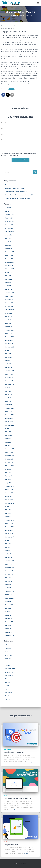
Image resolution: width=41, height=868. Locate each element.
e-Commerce (9, 645)
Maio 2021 (8, 398)
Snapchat (8, 682)
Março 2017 (8, 557)
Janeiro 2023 (9, 334)
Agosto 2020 (9, 428)
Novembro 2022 (10, 340)
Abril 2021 (8, 401)
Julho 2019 (8, 473)
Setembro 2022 (9, 347)
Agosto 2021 (9, 388)
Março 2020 (8, 445)
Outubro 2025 (9, 228)
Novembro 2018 (10, 496)
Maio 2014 (8, 625)
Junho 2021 (8, 395)
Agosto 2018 (9, 507)
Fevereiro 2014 (9, 635)
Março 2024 (8, 289)
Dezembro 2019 (9, 456)
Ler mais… (30, 763)
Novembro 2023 (10, 303)
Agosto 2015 (9, 612)
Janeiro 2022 (9, 374)
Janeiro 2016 (9, 595)
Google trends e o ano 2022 (15, 752)
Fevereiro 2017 (9, 561)
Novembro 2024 (10, 262)
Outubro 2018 (9, 500)
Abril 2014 (8, 629)
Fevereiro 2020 (9, 449)
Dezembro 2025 (9, 221)
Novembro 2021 (10, 381)
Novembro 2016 (10, 571)
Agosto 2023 (9, 313)
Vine (6, 689)
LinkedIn (7, 665)
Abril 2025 (8, 245)
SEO (6, 679)
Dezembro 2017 (9, 527)
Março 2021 (8, 405)
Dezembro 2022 (9, 337)
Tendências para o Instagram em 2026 (16, 192)
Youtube (7, 699)
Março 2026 (8, 211)
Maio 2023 (8, 320)
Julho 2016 (8, 578)
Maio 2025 (8, 242)
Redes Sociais (9, 672)
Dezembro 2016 (9, 568)
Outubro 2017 (9, 534)
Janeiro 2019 (9, 490)
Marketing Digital (10, 669)
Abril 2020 (8, 442)
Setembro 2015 (9, 608)
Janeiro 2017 (9, 564)
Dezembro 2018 (9, 493)
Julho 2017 (8, 544)
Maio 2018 (8, 513)
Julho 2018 (8, 510)
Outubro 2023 (9, 306)
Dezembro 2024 (9, 259)
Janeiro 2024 (9, 296)
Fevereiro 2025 (9, 252)
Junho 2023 (8, 317)
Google (11, 89)
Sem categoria (9, 676)
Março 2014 (8, 632)
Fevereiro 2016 (9, 591)
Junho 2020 (8, 435)
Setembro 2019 (9, 466)
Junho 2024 (8, 279)
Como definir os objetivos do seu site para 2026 (19, 195)
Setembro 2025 (9, 232)
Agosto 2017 (9, 540)
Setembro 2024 (9, 269)
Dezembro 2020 (9, 415)
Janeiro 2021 (9, 411)
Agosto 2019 (9, 469)
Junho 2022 (8, 357)
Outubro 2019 (9, 462)
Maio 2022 (8, 361)
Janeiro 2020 (9, 452)
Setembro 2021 (9, 384)
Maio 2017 (8, 551)
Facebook (8, 648)
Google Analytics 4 (12, 845)
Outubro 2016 (9, 574)
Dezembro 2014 (9, 622)
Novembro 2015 (10, 602)
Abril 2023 (8, 323)
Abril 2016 (8, 588)
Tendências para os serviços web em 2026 (17, 198)
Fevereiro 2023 (9, 330)
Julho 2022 (8, 354)
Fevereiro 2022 (9, 371)
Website (7, 696)
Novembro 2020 (10, 418)
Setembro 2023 (9, 310)
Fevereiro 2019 (9, 486)
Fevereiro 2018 (9, 520)
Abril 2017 (8, 554)
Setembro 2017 (9, 537)
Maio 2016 (8, 585)
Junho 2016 (8, 581)
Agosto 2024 (9, 272)
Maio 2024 (8, 283)
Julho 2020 (8, 432)
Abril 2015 (8, 615)
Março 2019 (8, 483)
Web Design (8, 692)
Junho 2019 (8, 476)
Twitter (7, 686)
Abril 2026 (8, 208)
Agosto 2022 (9, 350)
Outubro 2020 (9, 422)
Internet (7, 662)
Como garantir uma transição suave (15, 185)
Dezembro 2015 (9, 598)
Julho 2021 (8, 391)
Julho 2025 (8, 238)
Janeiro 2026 (9, 218)
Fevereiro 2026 (9, 215)
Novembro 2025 (10, 225)
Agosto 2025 (9, 235)
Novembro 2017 (10, 530)
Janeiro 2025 (9, 255)
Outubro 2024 (9, 266)
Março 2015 (8, 619)
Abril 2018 (8, 517)
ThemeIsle (26, 864)
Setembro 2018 (9, 503)
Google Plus (8, 655)
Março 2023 (8, 327)
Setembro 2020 (9, 425)
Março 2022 (8, 367)
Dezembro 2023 (9, 300)
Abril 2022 (8, 364)
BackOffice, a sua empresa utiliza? (15, 188)
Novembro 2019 (10, 459)
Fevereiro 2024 (9, 293)
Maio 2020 (8, 439)
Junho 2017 (8, 547)
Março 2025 (8, 249)
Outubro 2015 (9, 605)
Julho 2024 (8, 276)
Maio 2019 (8, 479)
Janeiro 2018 (9, 524)
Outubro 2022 (9, 344)
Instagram (8, 659)
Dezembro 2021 (9, 378)
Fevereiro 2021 (9, 408)
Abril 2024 (8, 286)
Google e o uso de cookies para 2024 (18, 798)
